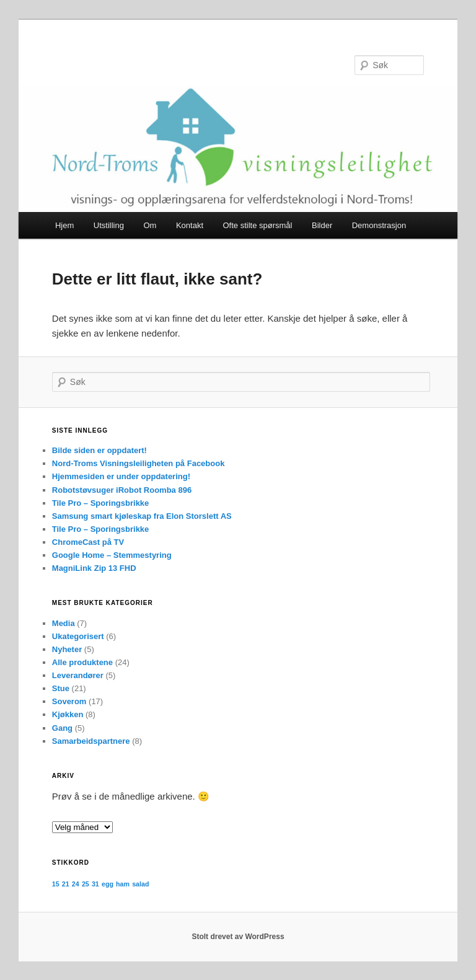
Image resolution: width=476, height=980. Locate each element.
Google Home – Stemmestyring (112, 555)
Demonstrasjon (379, 225)
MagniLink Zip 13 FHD (94, 568)
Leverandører (78, 675)
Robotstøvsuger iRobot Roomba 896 (122, 490)
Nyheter (67, 649)
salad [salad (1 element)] (140, 884)
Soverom (69, 701)
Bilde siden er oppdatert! (99, 450)
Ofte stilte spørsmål (258, 225)
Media (64, 623)
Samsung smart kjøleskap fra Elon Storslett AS (142, 516)
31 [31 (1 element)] (95, 884)
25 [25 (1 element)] (86, 884)
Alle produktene (82, 662)
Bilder (322, 225)
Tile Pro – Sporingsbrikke (101, 503)
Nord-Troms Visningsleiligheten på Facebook (139, 463)
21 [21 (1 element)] (66, 884)
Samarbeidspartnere (91, 741)
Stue (61, 688)
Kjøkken (68, 714)
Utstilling (109, 225)
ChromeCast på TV (88, 542)
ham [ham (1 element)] (123, 884)
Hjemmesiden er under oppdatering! (121, 476)
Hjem (64, 225)
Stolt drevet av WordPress (238, 937)
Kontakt (190, 225)
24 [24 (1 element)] (76, 884)
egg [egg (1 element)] (108, 884)
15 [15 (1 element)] (56, 884)
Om (150, 225)
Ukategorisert (78, 636)
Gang (62, 728)
